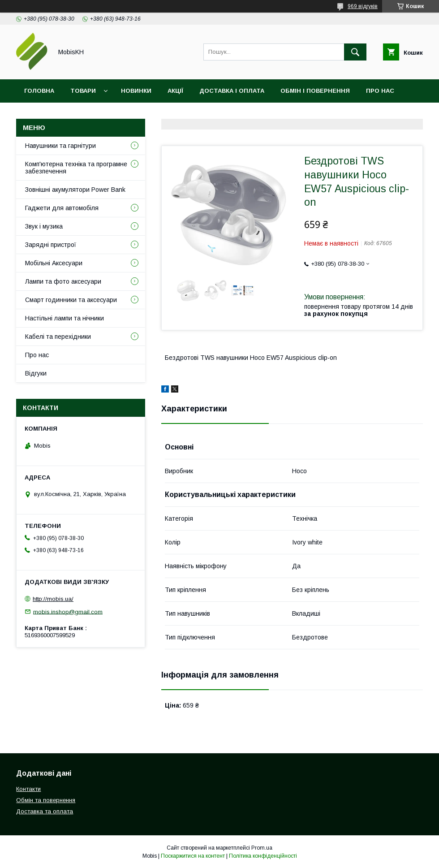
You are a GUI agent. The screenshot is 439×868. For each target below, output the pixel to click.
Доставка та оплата (45, 811)
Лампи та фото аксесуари (63, 281)
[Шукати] (355, 52)
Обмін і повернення (315, 91)
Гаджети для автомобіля (62, 208)
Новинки (136, 91)
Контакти (41, 114)
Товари (83, 91)
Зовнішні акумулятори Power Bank (75, 190)
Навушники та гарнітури (60, 146)
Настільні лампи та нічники (65, 318)
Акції (175, 91)
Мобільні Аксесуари (54, 263)
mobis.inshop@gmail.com (68, 611)
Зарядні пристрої (51, 245)
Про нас (380, 91)
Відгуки (87, 114)
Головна (39, 91)
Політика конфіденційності (263, 856)
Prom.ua (262, 848)
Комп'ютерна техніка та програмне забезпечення (76, 168)
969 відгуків (363, 6)
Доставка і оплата (232, 91)
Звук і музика (44, 226)
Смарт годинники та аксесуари (71, 300)
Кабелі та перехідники (58, 337)
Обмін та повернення (46, 800)
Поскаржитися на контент (193, 856)
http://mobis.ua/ (53, 599)
